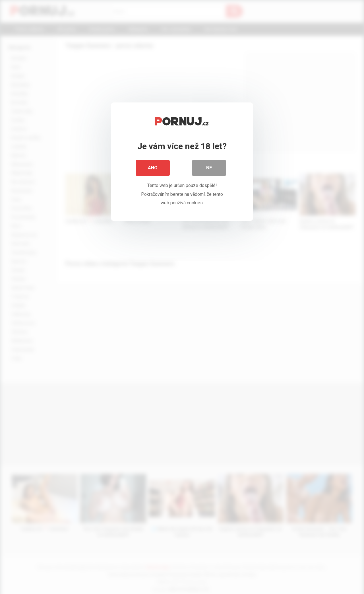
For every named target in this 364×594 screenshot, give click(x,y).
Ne (209, 168)
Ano (153, 168)
